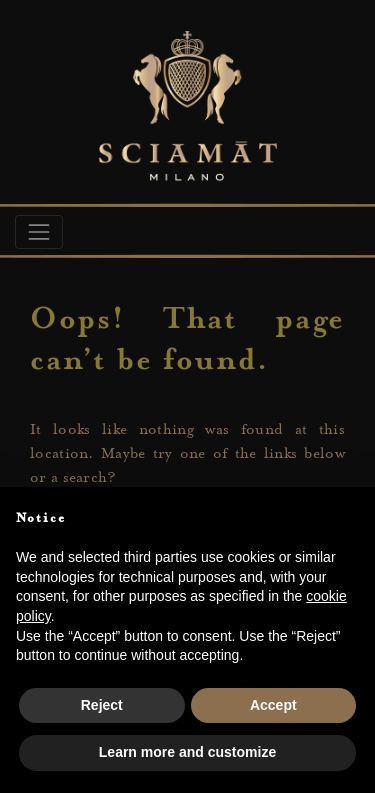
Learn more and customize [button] (187, 752)
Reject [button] (102, 705)
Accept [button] (273, 705)
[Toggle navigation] (39, 232)
